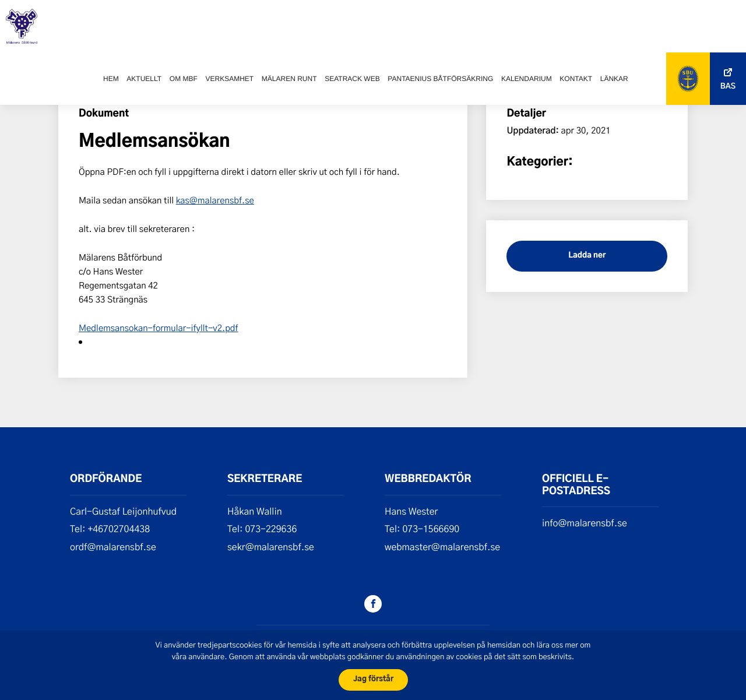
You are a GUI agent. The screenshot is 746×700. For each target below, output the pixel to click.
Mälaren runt (289, 79)
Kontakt (576, 79)
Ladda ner (587, 256)
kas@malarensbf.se (215, 200)
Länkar (614, 79)
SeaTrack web (352, 79)
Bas (728, 87)
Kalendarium (527, 79)
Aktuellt (144, 79)
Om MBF (184, 79)
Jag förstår (373, 679)
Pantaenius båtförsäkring (440, 79)
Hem (111, 79)
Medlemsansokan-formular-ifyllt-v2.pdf (159, 328)
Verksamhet (229, 79)
